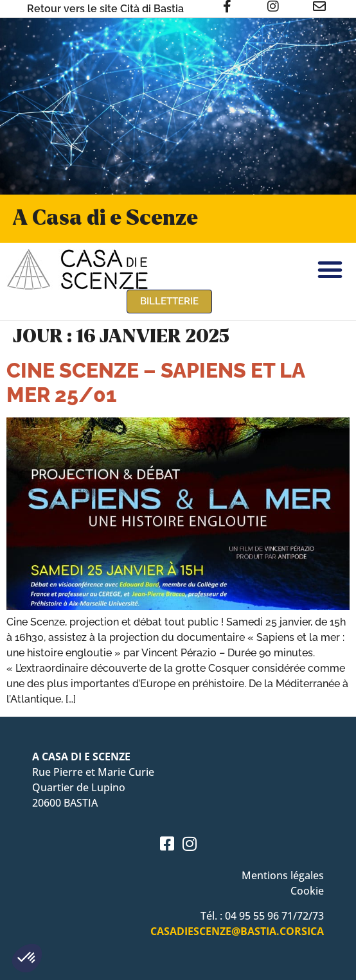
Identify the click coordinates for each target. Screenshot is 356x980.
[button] (27, 958)
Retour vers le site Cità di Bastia (105, 9)
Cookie (307, 891)
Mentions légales (283, 875)
